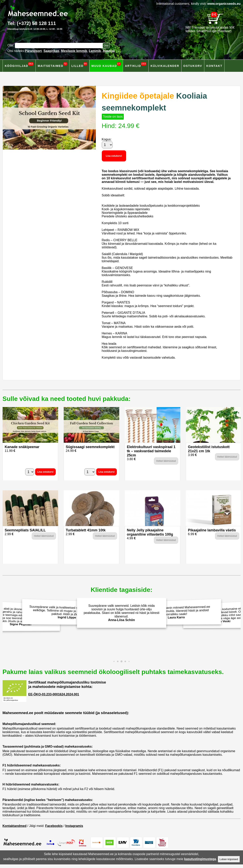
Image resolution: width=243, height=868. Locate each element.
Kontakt (214, 66)
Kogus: (107, 139)
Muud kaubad (106, 65)
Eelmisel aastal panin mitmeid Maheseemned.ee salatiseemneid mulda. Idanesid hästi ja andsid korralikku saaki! (177, 612)
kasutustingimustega (200, 859)
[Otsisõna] (60, 46)
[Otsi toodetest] (106, 46)
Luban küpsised (229, 859)
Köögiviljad (19, 65)
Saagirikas (51, 51)
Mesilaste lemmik (74, 51)
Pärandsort (33, 51)
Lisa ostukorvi (114, 156)
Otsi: (11, 45)
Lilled (79, 65)
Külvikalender (165, 66)
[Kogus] (107, 145)
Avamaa (109, 51)
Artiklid (136, 65)
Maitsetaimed (52, 65)
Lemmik (95, 51)
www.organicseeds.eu (224, 4)
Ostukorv (193, 66)
